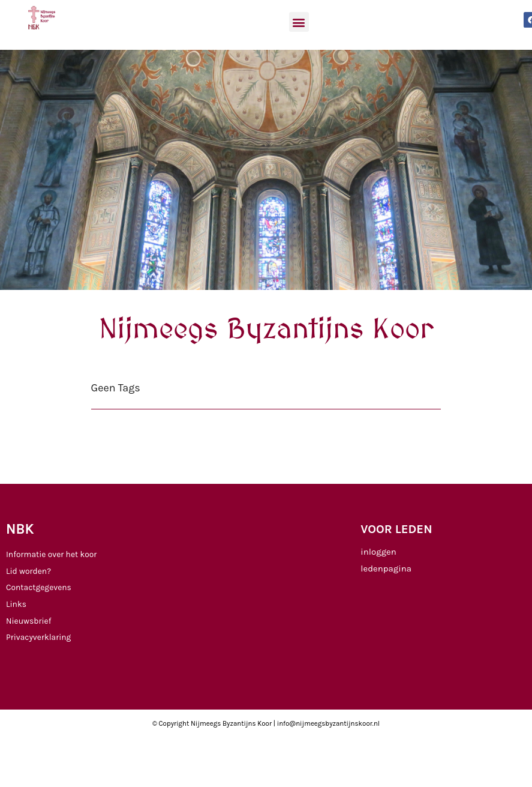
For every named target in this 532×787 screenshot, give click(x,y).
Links (16, 604)
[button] (299, 22)
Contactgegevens (39, 587)
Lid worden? (28, 571)
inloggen (378, 552)
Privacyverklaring (38, 637)
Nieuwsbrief (28, 621)
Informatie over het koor (51, 554)
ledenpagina (386, 568)
